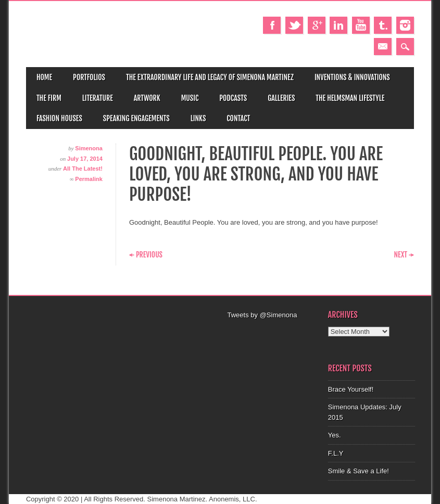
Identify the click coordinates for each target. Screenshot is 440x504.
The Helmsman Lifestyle (350, 98)
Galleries (281, 98)
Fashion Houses (59, 118)
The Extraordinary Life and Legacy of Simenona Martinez (210, 77)
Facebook (272, 25)
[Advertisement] (283, 383)
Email (383, 47)
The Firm (49, 98)
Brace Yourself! (351, 389)
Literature (98, 98)
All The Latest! (83, 169)
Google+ (317, 25)
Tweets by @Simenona (262, 315)
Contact (238, 118)
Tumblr (383, 25)
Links (198, 118)
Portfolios (89, 77)
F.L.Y (336, 453)
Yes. (335, 435)
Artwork (147, 98)
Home (44, 77)
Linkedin (338, 25)
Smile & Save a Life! (359, 471)
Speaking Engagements (136, 118)
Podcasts (233, 98)
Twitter (294, 25)
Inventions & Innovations (352, 77)
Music (190, 98)
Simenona (89, 148)
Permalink (89, 179)
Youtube (361, 25)
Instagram (405, 25)
